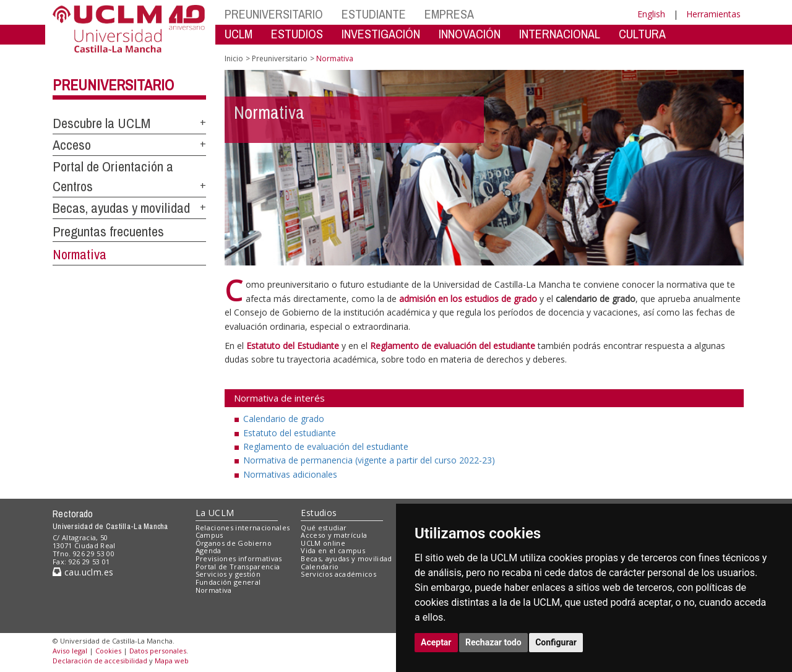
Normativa (80, 254)
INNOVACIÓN (470, 34)
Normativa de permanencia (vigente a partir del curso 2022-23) (369, 460)
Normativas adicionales (290, 474)
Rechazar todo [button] (493, 642)
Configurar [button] (556, 642)
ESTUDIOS (297, 34)
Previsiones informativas (239, 558)
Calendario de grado (284, 419)
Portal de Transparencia (238, 566)
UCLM (239, 34)
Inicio (234, 58)
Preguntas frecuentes (108, 231)
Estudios (319, 513)
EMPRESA (449, 14)
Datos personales (158, 651)
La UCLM (215, 513)
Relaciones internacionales (243, 528)
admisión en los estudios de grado (468, 299)
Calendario (320, 566)
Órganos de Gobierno (234, 543)
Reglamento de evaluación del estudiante (326, 446)
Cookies (108, 651)
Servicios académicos (338, 574)
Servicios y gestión (228, 574)
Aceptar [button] (436, 642)
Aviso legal (70, 651)
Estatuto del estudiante (290, 433)
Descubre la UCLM (101, 123)
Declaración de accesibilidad (100, 661)
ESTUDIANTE (374, 14)
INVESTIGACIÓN (381, 34)
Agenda (209, 550)
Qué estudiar (324, 528)
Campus (209, 535)
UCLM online (323, 543)
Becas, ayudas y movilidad (121, 208)
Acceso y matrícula (334, 535)
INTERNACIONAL (560, 34)
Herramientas (713, 14)
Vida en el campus (333, 550)
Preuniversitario (113, 85)
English (651, 14)
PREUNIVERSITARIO (274, 14)
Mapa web (172, 661)
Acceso (72, 145)
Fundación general (228, 582)
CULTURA (642, 34)
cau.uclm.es (83, 572)
